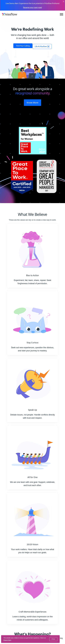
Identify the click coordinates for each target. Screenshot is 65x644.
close (53, 639)
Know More (33, 103)
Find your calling (23, 46)
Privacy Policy (7, 640)
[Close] (64, 2)
